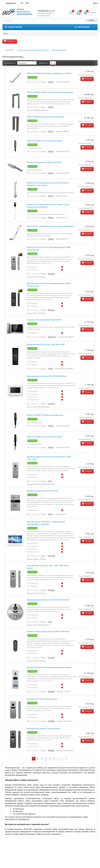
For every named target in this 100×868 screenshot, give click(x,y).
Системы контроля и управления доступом (33, 51)
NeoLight (51, 540)
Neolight (51, 267)
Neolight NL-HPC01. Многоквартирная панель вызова (49, 645)
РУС (22, 3)
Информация (11, 3)
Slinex (50, 359)
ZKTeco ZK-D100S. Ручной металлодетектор (45, 403)
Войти (95, 3)
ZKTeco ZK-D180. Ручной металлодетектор (44, 424)
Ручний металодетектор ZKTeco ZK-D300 (44, 159)
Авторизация (84, 27)
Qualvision (52, 328)
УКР (27, 3)
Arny (50, 467)
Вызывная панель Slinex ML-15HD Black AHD (45, 334)
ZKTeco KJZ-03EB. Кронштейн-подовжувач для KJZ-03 (49, 74)
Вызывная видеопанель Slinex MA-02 (42, 476)
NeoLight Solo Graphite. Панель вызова (43, 705)
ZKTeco (6, 34)
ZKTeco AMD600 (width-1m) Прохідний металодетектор (50, 92)
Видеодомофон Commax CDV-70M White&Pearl (47, 365)
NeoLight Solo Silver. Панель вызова (42, 676)
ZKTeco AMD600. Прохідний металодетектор (45, 115)
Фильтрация (11, 42)
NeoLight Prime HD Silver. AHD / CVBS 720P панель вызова (51, 549)
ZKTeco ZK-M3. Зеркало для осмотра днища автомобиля (50, 220)
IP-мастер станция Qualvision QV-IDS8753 (44, 311)
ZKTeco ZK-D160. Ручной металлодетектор (44, 138)
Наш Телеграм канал (44, 16)
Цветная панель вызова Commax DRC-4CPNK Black (48, 610)
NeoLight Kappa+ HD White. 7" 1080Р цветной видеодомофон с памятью (46, 507)
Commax (51, 393)
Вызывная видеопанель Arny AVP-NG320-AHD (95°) (48, 580)
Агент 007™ (9, 51)
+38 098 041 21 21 (46, 11)
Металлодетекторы (59, 51)
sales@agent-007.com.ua (45, 13)
